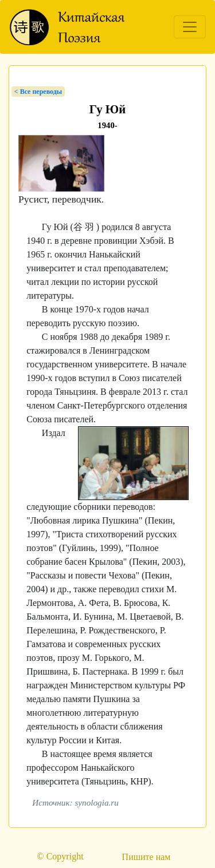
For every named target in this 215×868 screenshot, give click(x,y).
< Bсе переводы (38, 92)
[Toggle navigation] (190, 27)
